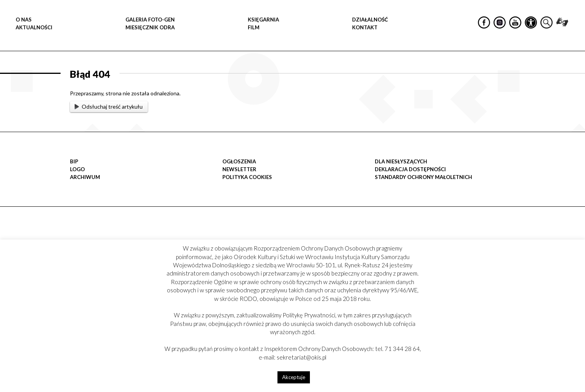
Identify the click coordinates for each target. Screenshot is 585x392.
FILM (254, 27)
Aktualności (34, 27)
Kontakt (365, 27)
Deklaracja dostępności (410, 169)
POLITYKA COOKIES (247, 177)
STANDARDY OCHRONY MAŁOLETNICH (423, 177)
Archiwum (85, 177)
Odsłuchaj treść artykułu (109, 107)
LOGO (77, 169)
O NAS (24, 20)
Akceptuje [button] (294, 377)
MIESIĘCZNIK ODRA (150, 27)
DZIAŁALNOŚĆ (370, 20)
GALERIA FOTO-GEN (150, 20)
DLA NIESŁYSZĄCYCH (401, 161)
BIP (74, 161)
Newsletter (239, 169)
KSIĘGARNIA (263, 20)
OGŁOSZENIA (239, 161)
